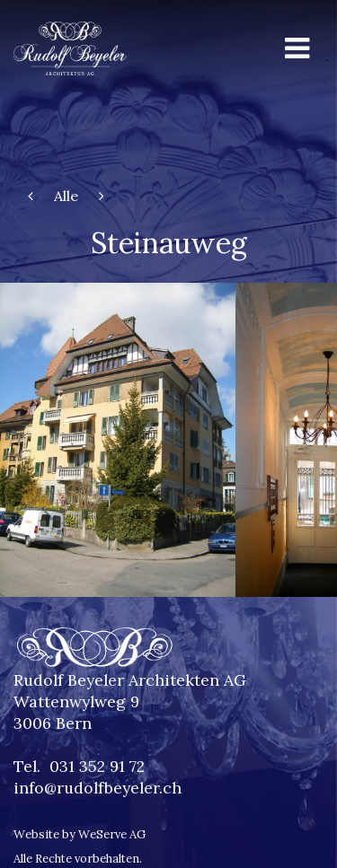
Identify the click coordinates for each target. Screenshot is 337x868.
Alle (66, 196)
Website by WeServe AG (80, 834)
